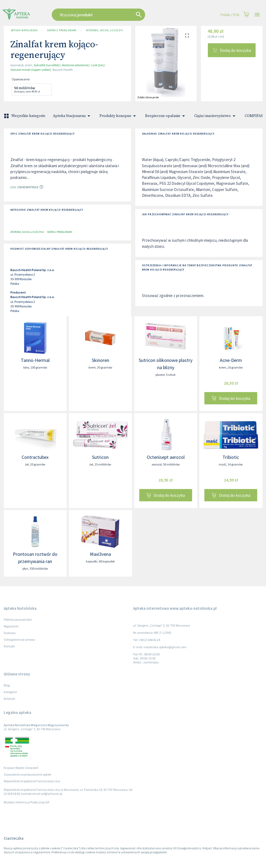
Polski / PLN (230, 15)
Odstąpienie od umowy (19, 640)
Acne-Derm (231, 360)
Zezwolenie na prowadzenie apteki (27, 774)
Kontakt (9, 646)
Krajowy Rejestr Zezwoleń (21, 768)
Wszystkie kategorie (25, 116)
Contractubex (35, 457)
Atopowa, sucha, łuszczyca (104, 30)
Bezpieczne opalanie (166, 116)
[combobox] (112, 15)
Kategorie (10, 692)
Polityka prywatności (18, 619)
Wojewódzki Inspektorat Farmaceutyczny (32, 781)
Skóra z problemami (62, 30)
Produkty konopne (119, 116)
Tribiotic (231, 457)
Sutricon (100, 457)
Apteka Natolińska (24, 30)
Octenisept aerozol (166, 457)
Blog (7, 685)
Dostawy (10, 633)
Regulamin (11, 626)
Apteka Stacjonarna (72, 116)
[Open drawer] (257, 15)
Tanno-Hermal (35, 360)
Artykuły (9, 699)
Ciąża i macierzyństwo (216, 116)
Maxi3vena (100, 554)
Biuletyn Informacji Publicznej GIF (27, 802)
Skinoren (100, 360)
